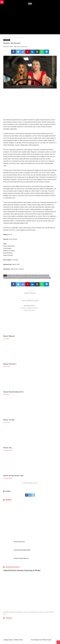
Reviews (10, 38)
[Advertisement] (32, 20)
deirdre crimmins (26, 275)
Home (5, 38)
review (31, 278)
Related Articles (29, 306)
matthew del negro (44, 275)
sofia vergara (47, 278)
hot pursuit (34, 275)
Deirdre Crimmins (9, 47)
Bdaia (50, 640)
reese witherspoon (23, 278)
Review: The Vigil (36, 361)
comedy (18, 275)
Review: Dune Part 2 (37, 334)
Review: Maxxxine (9, 334)
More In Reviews (29, 310)
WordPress (38, 640)
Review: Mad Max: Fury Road (30, 299)
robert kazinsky (38, 278)
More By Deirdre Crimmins (29, 308)
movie (15, 278)
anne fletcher (11, 275)
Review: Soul (7, 387)
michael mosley (8, 278)
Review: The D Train (30, 292)
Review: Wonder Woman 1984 (41, 387)
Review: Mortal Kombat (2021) (13, 361)
